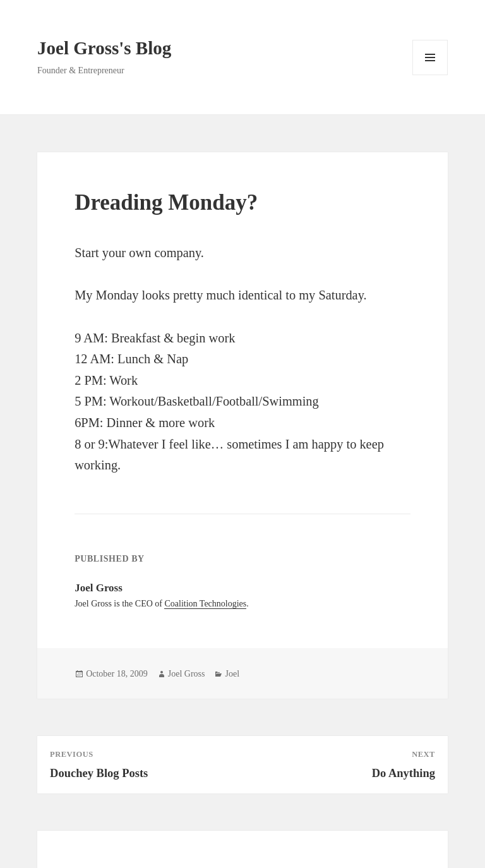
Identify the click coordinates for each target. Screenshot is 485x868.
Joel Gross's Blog (104, 48)
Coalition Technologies (205, 604)
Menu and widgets (430, 75)
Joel (232, 674)
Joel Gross (187, 674)
